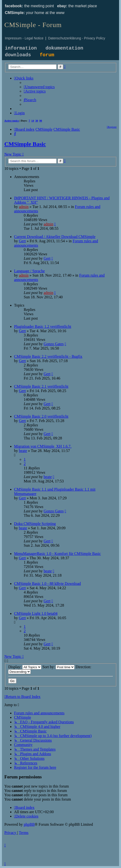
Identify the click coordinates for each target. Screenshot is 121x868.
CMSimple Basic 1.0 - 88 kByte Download (47, 584)
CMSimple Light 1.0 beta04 (36, 613)
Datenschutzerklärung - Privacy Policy (77, 38)
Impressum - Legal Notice (24, 38)
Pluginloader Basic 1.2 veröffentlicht (43, 326)
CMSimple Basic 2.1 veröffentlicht (41, 386)
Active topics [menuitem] (12, 121)
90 (41, 121)
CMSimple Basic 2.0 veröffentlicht (41, 416)
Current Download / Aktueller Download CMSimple (55, 237)
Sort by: (58, 667)
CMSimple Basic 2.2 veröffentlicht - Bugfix (48, 356)
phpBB (29, 824)
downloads (18, 55)
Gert (22, 241)
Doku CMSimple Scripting (35, 524)
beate (23, 451)
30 (37, 121)
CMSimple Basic (25, 144)
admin (24, 207)
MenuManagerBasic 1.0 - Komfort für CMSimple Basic (57, 554)
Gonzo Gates (54, 344)
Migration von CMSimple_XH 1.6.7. (43, 446)
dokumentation (64, 48)
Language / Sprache (29, 271)
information (21, 48)
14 (33, 121)
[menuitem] (39, 87)
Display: (25, 667)
